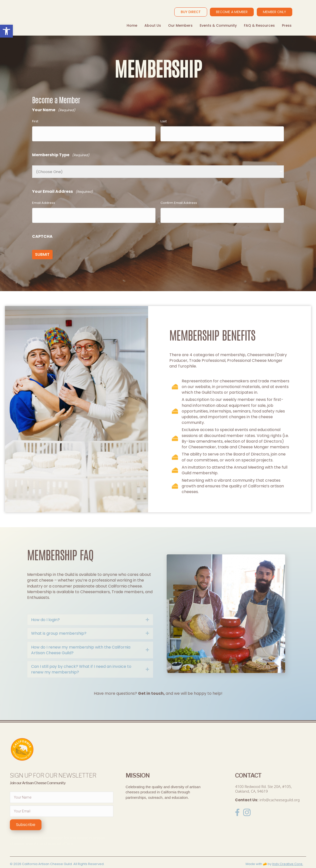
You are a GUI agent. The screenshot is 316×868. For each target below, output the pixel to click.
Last (164, 121)
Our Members (180, 25)
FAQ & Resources (259, 25)
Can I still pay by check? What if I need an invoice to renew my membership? (81, 662)
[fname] (62, 790)
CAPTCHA (42, 232)
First (35, 121)
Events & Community (218, 25)
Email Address (44, 201)
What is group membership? (59, 626)
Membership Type (61, 153)
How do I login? (45, 612)
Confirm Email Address (179, 201)
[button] (26, 817)
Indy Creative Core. (288, 857)
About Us (153, 25)
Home (132, 25)
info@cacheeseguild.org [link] (280, 792)
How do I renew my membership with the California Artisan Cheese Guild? (81, 643)
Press (287, 25)
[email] (62, 804)
